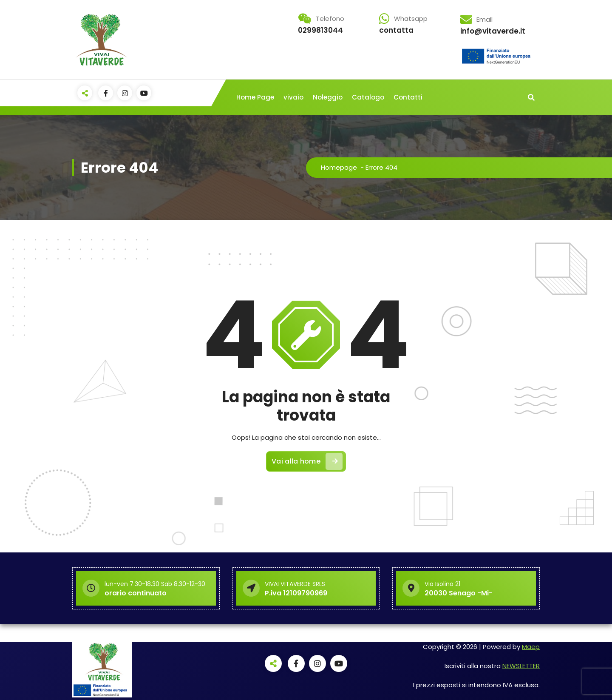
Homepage (339, 167)
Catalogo (368, 97)
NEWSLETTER (521, 666)
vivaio (293, 97)
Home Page (255, 97)
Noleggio (328, 97)
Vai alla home (307, 461)
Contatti (408, 97)
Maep (531, 647)
